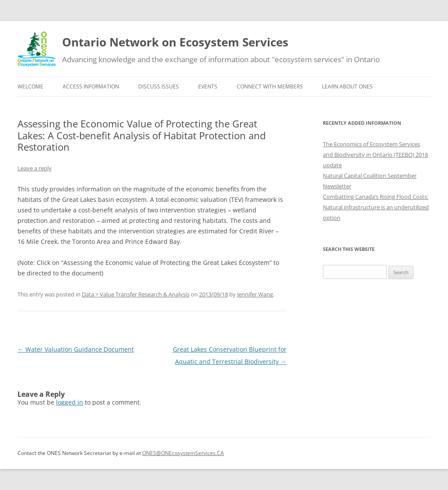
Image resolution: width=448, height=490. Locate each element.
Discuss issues (159, 86)
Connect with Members (270, 86)
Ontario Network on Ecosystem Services (175, 42)
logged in (70, 402)
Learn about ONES (347, 86)
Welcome (30, 86)
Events (208, 86)
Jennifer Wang (255, 294)
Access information (91, 86)
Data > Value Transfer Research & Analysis (136, 294)
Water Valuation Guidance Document (76, 349)
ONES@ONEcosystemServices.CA (183, 453)
